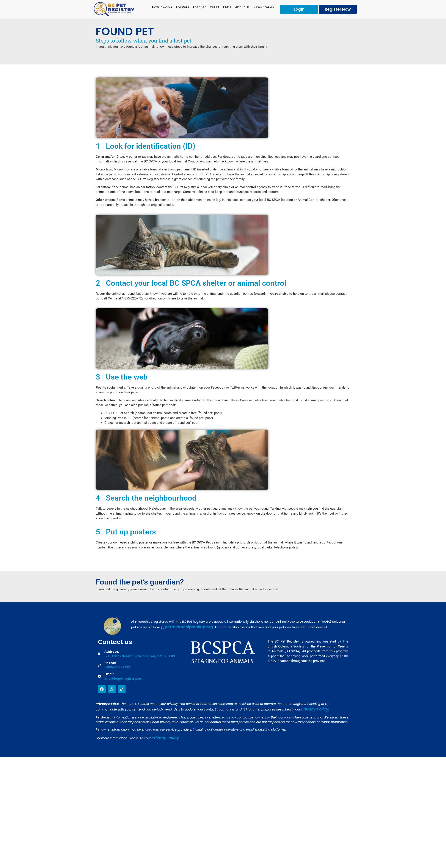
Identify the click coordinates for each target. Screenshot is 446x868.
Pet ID (214, 7)
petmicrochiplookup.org (189, 627)
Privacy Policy (315, 709)
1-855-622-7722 (117, 667)
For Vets (183, 7)
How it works (162, 7)
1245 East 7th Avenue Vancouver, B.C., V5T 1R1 (140, 656)
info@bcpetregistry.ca (123, 679)
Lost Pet (199, 7)
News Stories (264, 7)
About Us (242, 7)
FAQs (227, 7)
